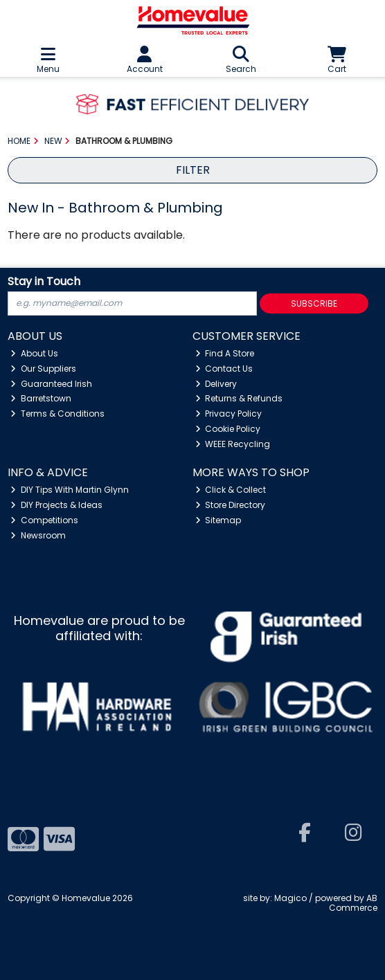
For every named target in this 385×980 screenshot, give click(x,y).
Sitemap (218, 520)
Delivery (216, 384)
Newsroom (38, 535)
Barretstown (41, 398)
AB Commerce (353, 903)
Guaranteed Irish (51, 384)
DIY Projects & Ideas (56, 505)
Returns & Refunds (239, 398)
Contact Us (224, 369)
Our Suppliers (43, 369)
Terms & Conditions (57, 414)
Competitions (44, 520)
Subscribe (314, 303)
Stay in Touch (44, 282)
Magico (290, 898)
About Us (34, 353)
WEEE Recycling (233, 444)
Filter (193, 170)
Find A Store (225, 353)
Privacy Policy (229, 414)
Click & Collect (231, 490)
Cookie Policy (228, 429)
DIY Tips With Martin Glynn (70, 490)
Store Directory (231, 505)
